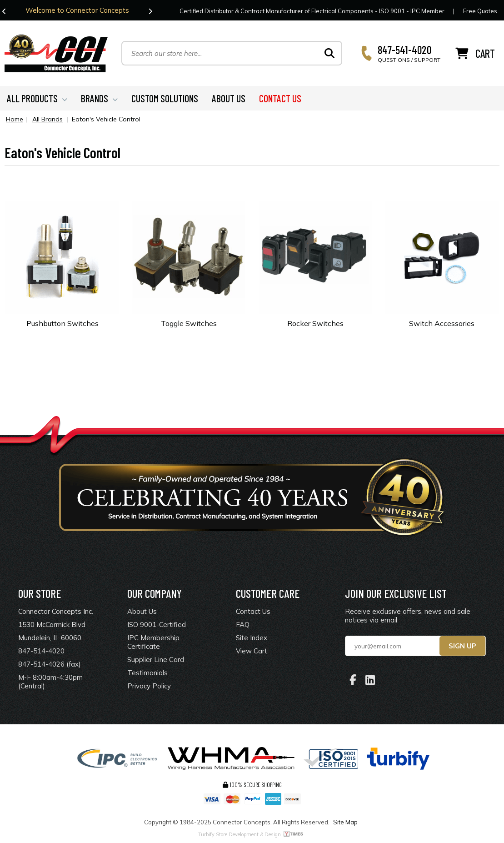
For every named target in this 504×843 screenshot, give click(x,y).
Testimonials (147, 673)
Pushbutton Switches (62, 323)
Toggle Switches (189, 323)
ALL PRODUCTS (37, 98)
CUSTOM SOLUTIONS (165, 98)
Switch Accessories (442, 323)
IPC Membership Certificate (153, 642)
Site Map (345, 822)
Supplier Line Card (156, 660)
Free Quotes (480, 11)
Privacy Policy (149, 686)
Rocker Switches (315, 323)
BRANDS (99, 98)
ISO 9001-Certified (157, 625)
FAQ (243, 625)
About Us (142, 611)
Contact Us (253, 611)
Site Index (252, 638)
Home (15, 119)
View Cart (252, 651)
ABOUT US (229, 98)
